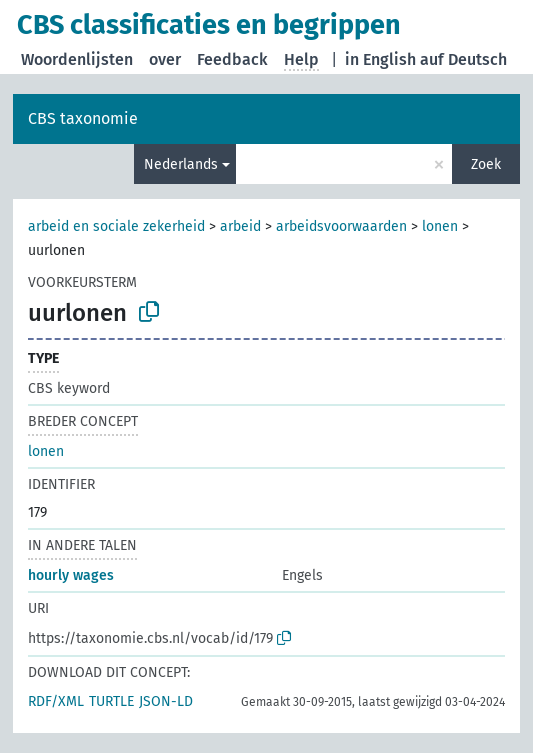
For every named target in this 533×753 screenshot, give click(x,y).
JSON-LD (166, 701)
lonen (440, 226)
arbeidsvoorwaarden (341, 226)
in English (380, 59)
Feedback (232, 59)
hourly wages (71, 575)
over (165, 59)
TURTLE (111, 701)
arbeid (240, 226)
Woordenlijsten (77, 59)
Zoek (486, 164)
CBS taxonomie (83, 118)
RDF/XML (56, 701)
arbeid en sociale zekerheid (116, 226)
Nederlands (181, 164)
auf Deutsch (463, 59)
